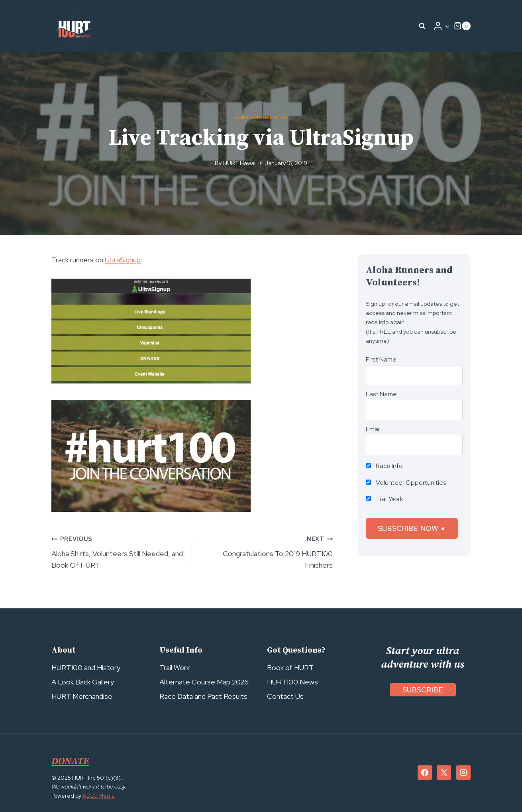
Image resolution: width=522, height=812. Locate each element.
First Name (381, 359)
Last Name (381, 394)
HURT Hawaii (240, 163)
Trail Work (385, 499)
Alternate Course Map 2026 (204, 682)
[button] (447, 26)
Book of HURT (290, 667)
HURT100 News (292, 682)
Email (373, 429)
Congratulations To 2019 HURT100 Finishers (266, 551)
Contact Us (285, 696)
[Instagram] (463, 773)
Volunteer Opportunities (406, 483)
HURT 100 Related (261, 117)
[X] (444, 773)
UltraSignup (123, 260)
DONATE (70, 761)
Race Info (384, 466)
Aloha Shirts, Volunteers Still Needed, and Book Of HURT (118, 551)
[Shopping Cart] (462, 26)
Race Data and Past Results (203, 696)
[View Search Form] (422, 26)
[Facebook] (425, 773)
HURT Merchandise (82, 696)
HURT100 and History (86, 667)
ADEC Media (99, 796)
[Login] (442, 26)
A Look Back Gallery (83, 682)
